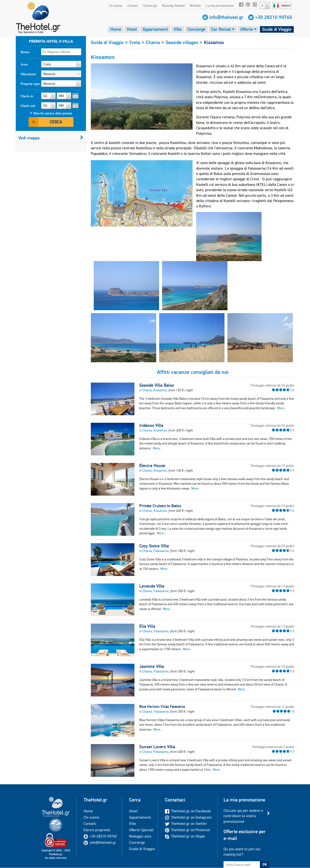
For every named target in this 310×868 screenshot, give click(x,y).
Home (116, 29)
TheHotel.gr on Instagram (188, 817)
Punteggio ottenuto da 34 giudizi (272, 385)
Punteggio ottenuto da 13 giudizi (272, 586)
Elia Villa (147, 626)
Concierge (150, 6)
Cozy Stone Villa (154, 546)
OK (265, 864)
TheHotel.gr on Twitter (186, 824)
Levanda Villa (152, 586)
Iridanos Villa (151, 425)
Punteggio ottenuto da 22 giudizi (272, 425)
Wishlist (195, 6)
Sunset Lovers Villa (157, 747)
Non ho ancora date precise (53, 113)
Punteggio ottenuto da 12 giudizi (272, 707)
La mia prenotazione (220, 6)
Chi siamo (116, 6)
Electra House (152, 466)
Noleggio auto (140, 836)
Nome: (25, 52)
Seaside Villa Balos (157, 385)
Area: (24, 64)
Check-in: (27, 96)
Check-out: (28, 106)
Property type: (31, 84)
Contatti (90, 824)
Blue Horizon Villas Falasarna (162, 706)
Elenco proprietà (97, 830)
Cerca (56, 122)
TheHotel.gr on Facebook (188, 811)
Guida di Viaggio (277, 29)
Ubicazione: (29, 74)
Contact (133, 6)
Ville (178, 29)
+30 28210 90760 (274, 17)
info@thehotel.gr (226, 17)
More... (282, 408)
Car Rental (223, 29)
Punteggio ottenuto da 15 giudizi (272, 666)
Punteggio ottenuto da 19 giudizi (272, 466)
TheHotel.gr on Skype (185, 836)
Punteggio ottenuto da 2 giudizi (273, 747)
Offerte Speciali (141, 830)
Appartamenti (155, 29)
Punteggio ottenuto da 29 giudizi (272, 546)
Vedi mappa (51, 138)
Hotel (132, 29)
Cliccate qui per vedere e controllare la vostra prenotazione (243, 816)
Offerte (248, 29)
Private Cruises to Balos (160, 506)
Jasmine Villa (152, 666)
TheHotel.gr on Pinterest (187, 830)
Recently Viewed (173, 6)
